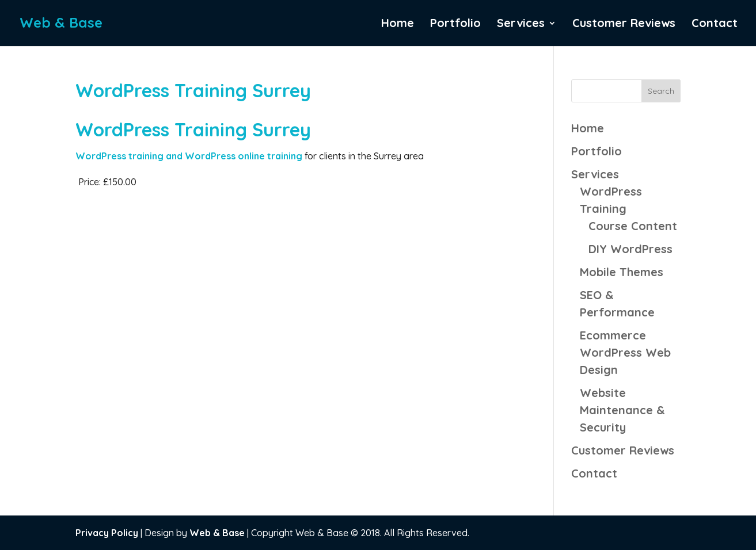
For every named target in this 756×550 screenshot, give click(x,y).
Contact (715, 24)
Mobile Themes (622, 272)
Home (398, 24)
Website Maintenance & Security (622, 410)
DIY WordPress (630, 249)
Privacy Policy (107, 533)
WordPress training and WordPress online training (190, 156)
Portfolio (455, 24)
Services (521, 24)
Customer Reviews (624, 24)
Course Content (633, 226)
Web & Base (217, 533)
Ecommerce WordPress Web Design (625, 352)
